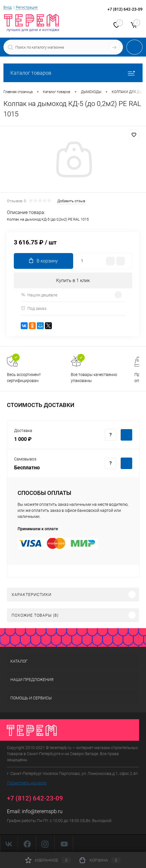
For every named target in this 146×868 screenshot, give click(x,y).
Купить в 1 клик (73, 280)
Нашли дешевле (39, 295)
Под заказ (34, 308)
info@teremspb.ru (42, 811)
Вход (7, 7)
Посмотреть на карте (27, 783)
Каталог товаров (73, 73)
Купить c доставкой (126, 435)
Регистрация (27, 7)
